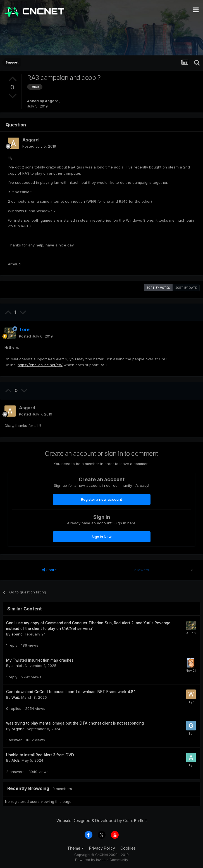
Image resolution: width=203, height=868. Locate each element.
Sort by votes (158, 288)
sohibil (17, 666)
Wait (15, 697)
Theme (76, 848)
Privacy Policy (102, 848)
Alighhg (18, 729)
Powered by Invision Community (102, 860)
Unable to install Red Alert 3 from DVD (40, 755)
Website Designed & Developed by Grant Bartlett (102, 821)
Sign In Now (102, 537)
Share (49, 570)
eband (17, 634)
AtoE (15, 760)
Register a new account (101, 499)
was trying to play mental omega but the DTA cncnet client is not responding (75, 723)
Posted (39, 146)
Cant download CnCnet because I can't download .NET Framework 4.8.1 (71, 692)
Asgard (52, 101)
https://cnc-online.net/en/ (40, 365)
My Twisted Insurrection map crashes (40, 660)
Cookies (128, 848)
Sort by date (186, 288)
